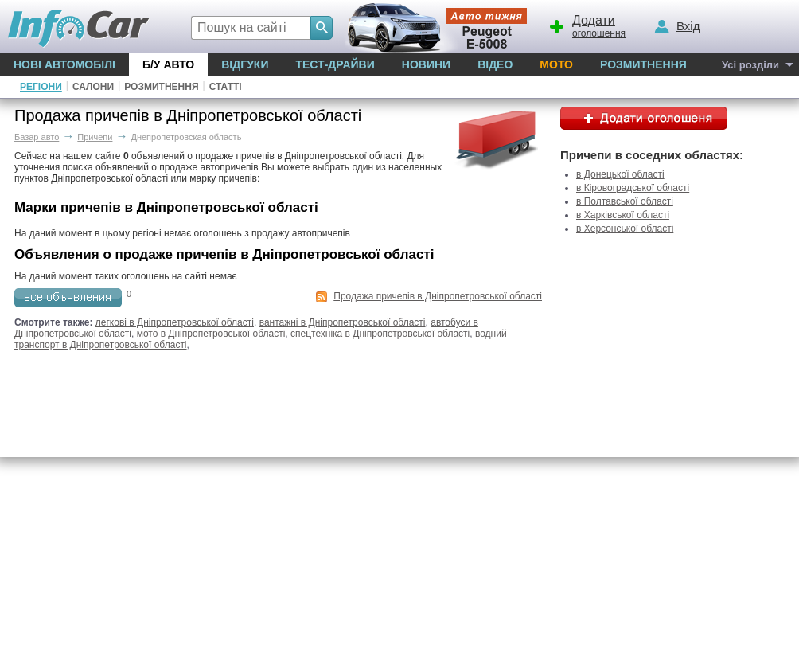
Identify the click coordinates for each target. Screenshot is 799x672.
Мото (556, 64)
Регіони (41, 87)
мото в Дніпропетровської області (211, 334)
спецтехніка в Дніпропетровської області (380, 334)
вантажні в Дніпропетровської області (343, 322)
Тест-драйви (335, 64)
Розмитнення (643, 64)
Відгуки (245, 64)
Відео (495, 64)
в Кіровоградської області (633, 188)
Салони (93, 87)
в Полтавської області (625, 201)
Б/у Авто (168, 64)
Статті (226, 87)
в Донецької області (620, 174)
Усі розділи (750, 65)
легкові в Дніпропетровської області (175, 322)
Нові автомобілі (64, 64)
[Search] (322, 28)
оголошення (587, 25)
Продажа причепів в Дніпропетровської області (438, 296)
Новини (426, 64)
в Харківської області (623, 215)
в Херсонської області (625, 229)
